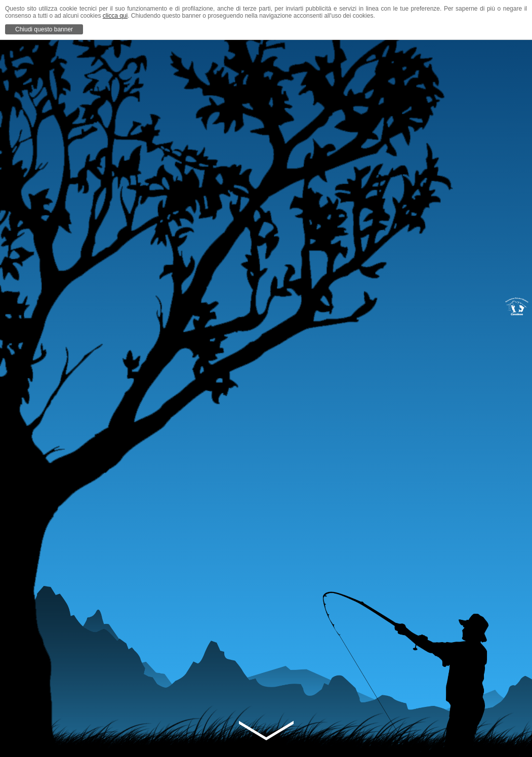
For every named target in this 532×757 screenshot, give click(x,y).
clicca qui (115, 16)
